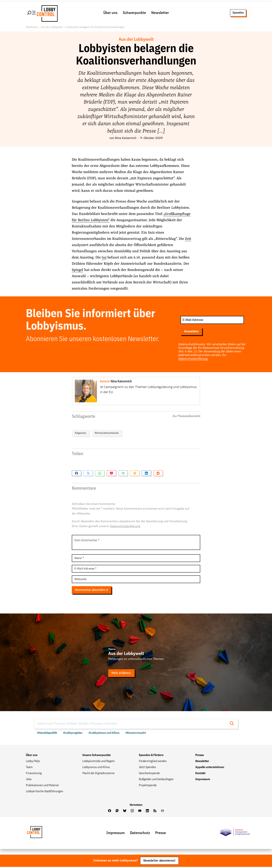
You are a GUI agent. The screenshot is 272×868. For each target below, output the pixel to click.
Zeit (188, 239)
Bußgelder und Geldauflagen (156, 780)
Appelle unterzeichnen (210, 768)
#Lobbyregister (73, 734)
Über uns (110, 13)
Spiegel (78, 270)
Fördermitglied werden (153, 762)
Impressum (203, 780)
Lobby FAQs (33, 762)
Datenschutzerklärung (193, 359)
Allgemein (81, 433)
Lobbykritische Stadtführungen (44, 792)
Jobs (29, 780)
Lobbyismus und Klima (96, 768)
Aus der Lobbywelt (52, 27)
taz (104, 258)
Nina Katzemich (126, 139)
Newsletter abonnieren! (159, 861)
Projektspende (148, 786)
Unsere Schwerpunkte (97, 756)
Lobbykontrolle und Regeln (99, 762)
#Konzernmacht (136, 734)
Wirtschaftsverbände (107, 433)
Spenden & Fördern (151, 756)
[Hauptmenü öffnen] (32, 13)
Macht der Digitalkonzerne (98, 774)
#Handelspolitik (47, 734)
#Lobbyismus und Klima (104, 734)
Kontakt (200, 774)
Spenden (238, 13)
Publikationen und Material (42, 786)
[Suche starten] (233, 724)
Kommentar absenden (92, 590)
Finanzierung (34, 774)
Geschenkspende (149, 774)
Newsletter (160, 13)
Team (29, 768)
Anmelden (191, 332)
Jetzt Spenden (147, 768)
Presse (200, 756)
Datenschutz (140, 833)
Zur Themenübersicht (186, 416)
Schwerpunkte (134, 13)
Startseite (32, 27)
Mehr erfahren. (122, 674)
